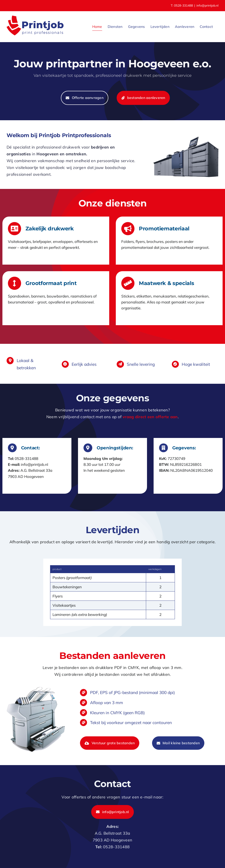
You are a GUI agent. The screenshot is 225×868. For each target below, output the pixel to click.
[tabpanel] (112, 592)
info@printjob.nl (207, 5)
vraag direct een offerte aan (150, 417)
